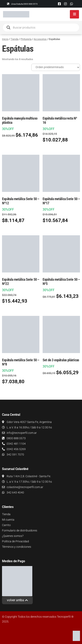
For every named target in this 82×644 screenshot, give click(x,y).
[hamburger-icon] (74, 14)
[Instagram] (65, 4)
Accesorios (40, 39)
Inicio (5, 39)
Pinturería (26, 39)
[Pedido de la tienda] (56, 67)
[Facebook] (59, 4)
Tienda (14, 39)
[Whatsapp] (71, 4)
